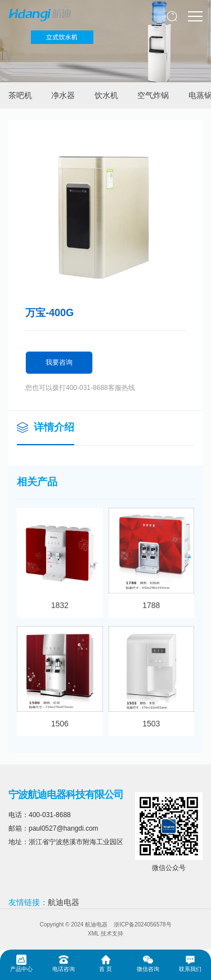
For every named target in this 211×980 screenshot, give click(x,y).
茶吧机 (20, 95)
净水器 (63, 95)
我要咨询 (59, 362)
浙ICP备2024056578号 (142, 924)
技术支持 (112, 934)
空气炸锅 (153, 95)
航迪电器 (64, 902)
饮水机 (106, 95)
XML (93, 934)
